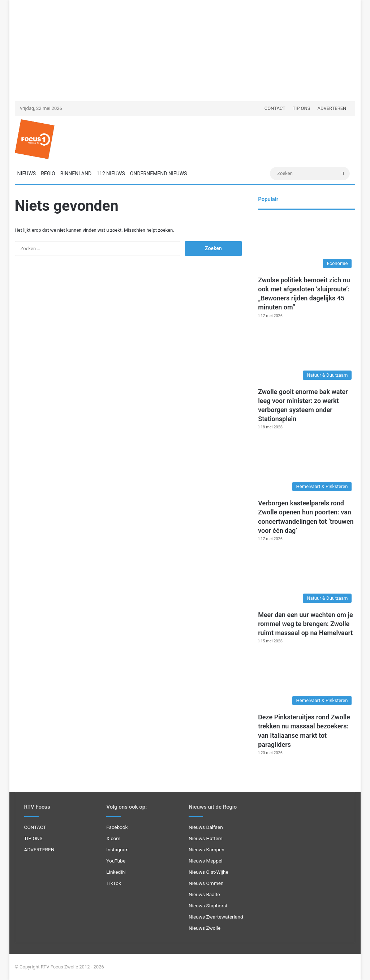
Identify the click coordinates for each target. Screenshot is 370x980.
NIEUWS (27, 174)
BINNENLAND (76, 174)
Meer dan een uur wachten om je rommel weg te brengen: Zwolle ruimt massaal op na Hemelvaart (306, 624)
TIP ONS (302, 108)
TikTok (114, 883)
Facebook (117, 827)
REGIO (48, 174)
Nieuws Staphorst (208, 906)
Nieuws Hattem (206, 838)
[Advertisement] (185, 51)
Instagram (117, 850)
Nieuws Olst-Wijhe (208, 872)
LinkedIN (116, 872)
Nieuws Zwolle (205, 928)
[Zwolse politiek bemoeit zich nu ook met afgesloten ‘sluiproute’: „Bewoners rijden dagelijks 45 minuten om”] (307, 244)
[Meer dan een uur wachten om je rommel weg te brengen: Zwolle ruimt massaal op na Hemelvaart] (307, 579)
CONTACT (275, 108)
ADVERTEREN (332, 108)
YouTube (116, 861)
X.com (113, 838)
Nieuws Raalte (204, 894)
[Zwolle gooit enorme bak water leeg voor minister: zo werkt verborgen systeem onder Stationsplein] (307, 356)
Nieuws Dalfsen (206, 827)
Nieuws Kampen (206, 850)
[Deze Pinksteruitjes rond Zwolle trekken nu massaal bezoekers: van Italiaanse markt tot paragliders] (307, 681)
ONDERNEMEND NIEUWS (159, 174)
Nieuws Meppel (206, 861)
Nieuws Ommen (206, 883)
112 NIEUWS (111, 174)
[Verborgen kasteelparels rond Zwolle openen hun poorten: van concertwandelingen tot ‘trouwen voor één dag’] (307, 467)
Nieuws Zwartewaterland (216, 917)
